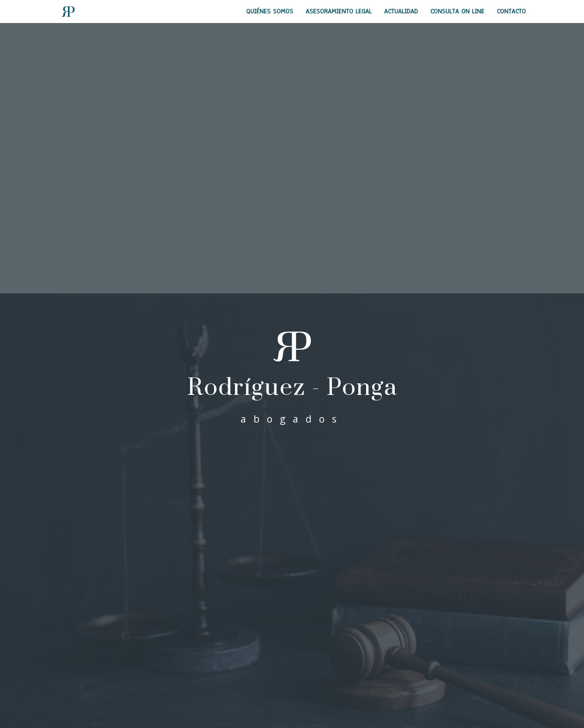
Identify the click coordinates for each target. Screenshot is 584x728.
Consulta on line (457, 12)
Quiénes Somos (270, 12)
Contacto (511, 12)
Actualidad (401, 12)
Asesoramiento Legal (339, 12)
